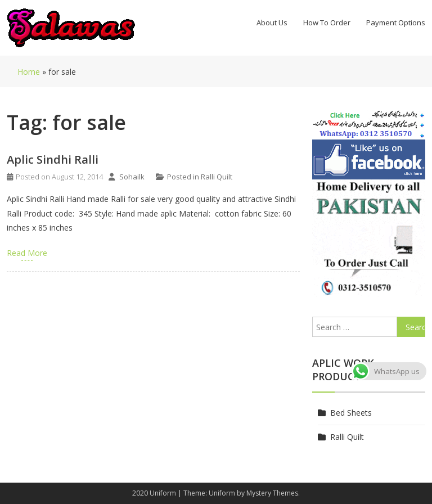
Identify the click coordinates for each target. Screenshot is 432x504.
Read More (27, 253)
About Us (272, 22)
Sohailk (132, 177)
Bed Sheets (351, 413)
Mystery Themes (272, 493)
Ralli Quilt (217, 177)
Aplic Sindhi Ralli (53, 159)
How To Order (327, 22)
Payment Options (396, 22)
